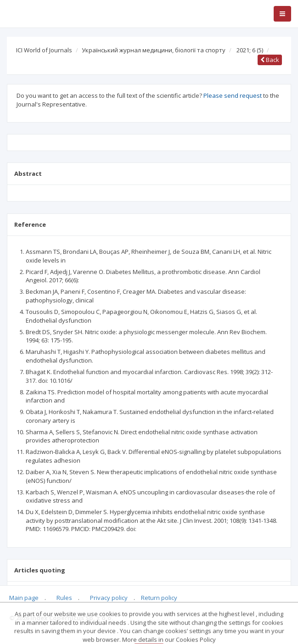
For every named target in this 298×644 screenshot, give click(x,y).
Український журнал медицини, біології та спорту (154, 50)
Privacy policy (109, 598)
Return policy (159, 598)
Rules (64, 598)
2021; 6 (250, 50)
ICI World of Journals (44, 50)
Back (270, 60)
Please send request (233, 95)
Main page (24, 598)
